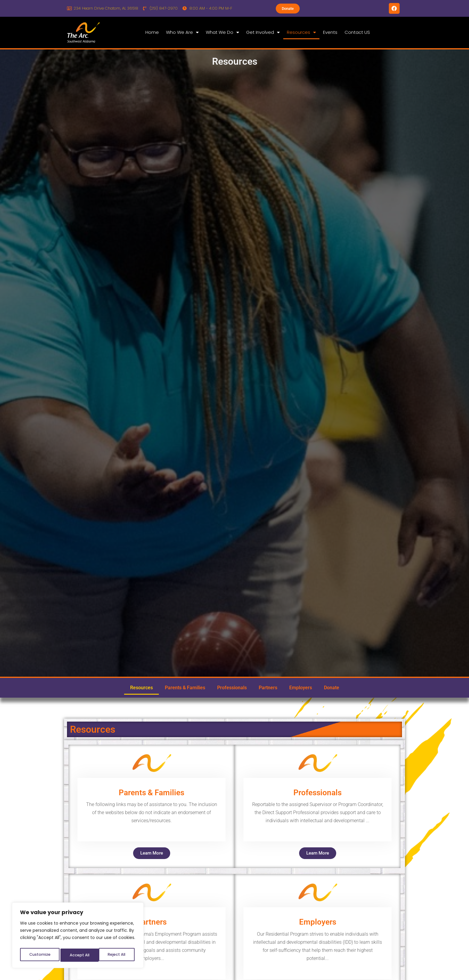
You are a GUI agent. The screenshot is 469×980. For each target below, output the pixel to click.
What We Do (222, 32)
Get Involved (263, 32)
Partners (268, 688)
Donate (332, 688)
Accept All (117, 955)
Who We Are (182, 32)
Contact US (357, 32)
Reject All (78, 955)
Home (152, 32)
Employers (301, 688)
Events (330, 32)
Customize (39, 955)
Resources (301, 32)
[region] (78, 937)
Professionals (232, 688)
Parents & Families (185, 688)
